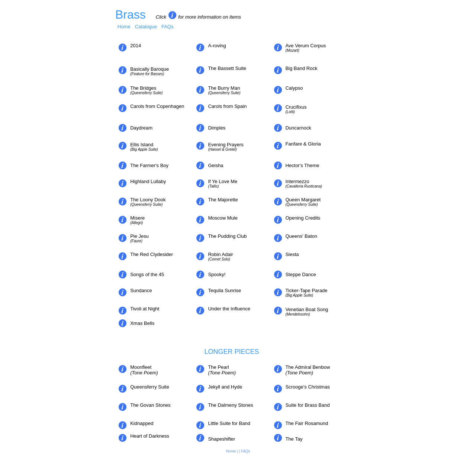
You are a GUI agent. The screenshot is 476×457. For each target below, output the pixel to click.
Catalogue (146, 27)
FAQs (168, 27)
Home (124, 27)
